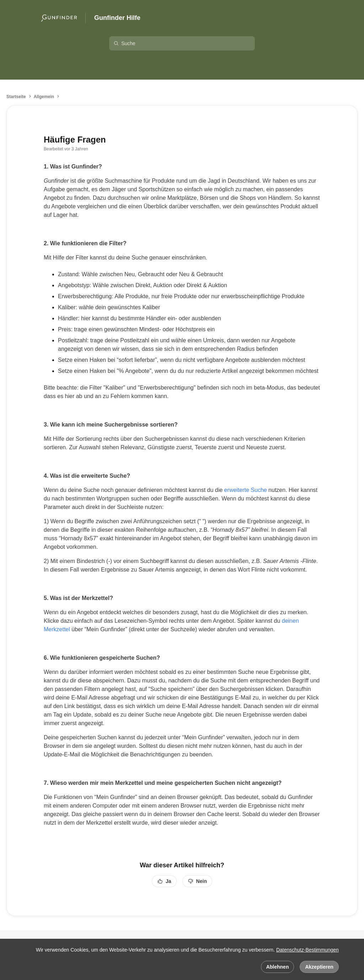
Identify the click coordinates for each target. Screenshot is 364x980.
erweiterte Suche (246, 490)
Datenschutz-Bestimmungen (307, 950)
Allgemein (44, 97)
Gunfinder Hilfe (117, 18)
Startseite (16, 97)
